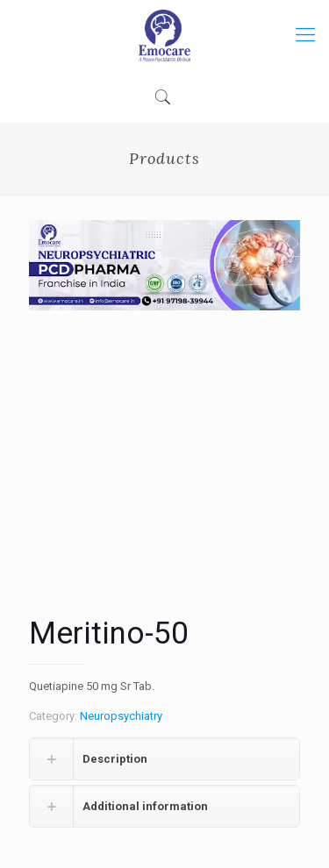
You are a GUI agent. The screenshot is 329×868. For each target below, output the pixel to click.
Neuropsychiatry (121, 716)
